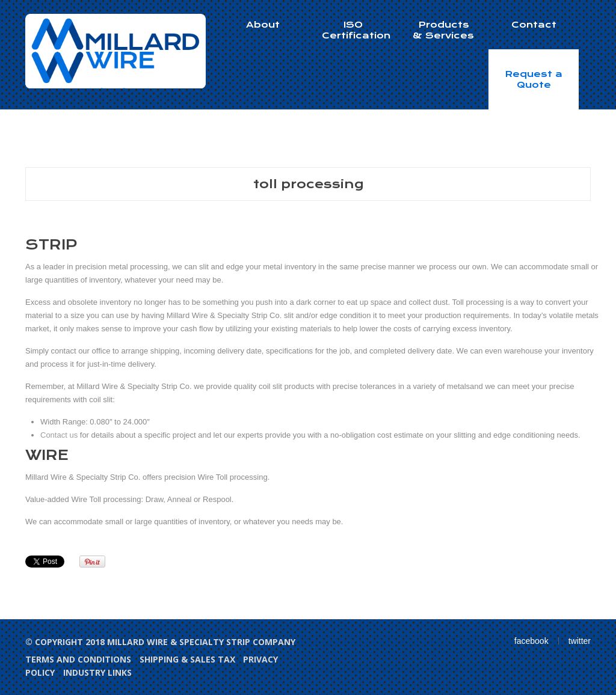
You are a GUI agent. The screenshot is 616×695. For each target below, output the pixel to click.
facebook (531, 641)
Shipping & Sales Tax (187, 659)
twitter (580, 641)
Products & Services (443, 30)
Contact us (59, 435)
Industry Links (97, 672)
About (263, 25)
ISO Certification (356, 30)
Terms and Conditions (78, 659)
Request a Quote (534, 79)
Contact (534, 25)
